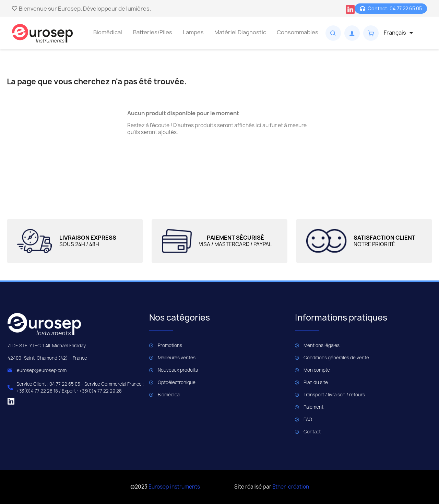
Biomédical (108, 32)
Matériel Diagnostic (240, 32)
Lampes (193, 32)
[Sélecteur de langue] (400, 33)
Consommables (298, 32)
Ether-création (291, 487)
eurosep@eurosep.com (42, 370)
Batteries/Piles (153, 32)
